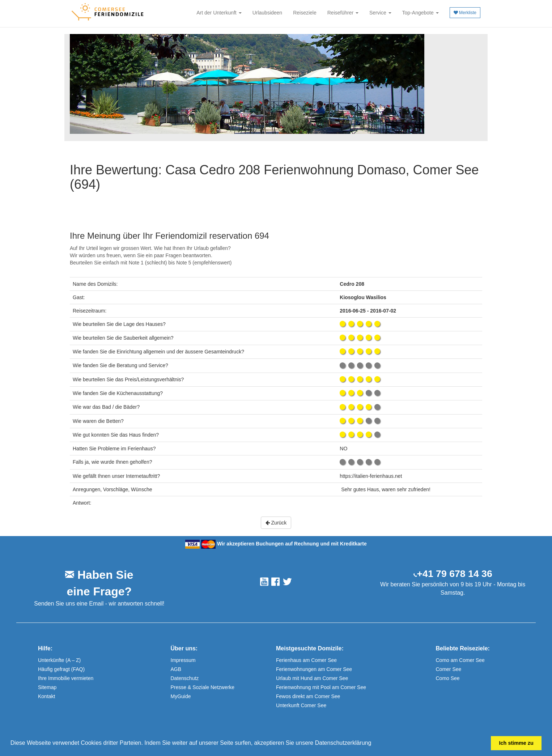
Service (380, 13)
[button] (374, 744)
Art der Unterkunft (219, 13)
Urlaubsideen (267, 13)
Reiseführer (343, 13)
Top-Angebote (421, 13)
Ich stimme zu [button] (516, 743)
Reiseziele (305, 13)
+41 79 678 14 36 (455, 574)
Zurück (276, 523)
